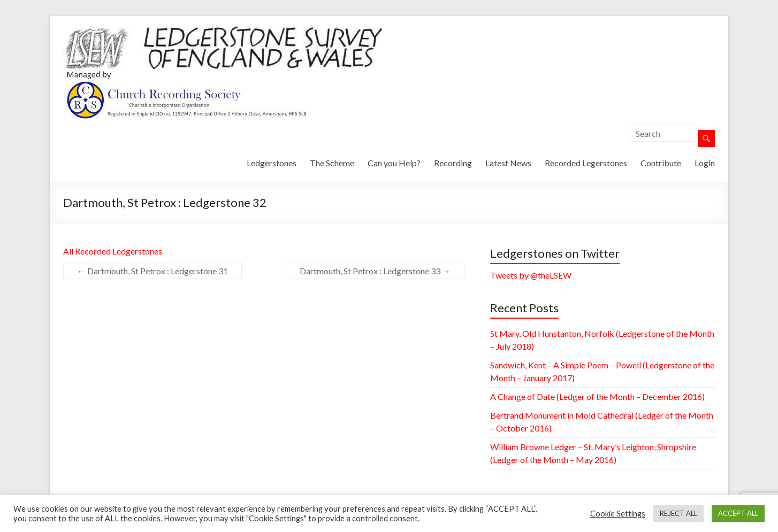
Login (705, 163)
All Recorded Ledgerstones (113, 251)
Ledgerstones (272, 163)
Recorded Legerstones (586, 163)
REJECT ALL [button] (678, 513)
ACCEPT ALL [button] (738, 513)
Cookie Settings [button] (618, 514)
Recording (453, 163)
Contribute (661, 163)
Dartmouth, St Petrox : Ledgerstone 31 (152, 271)
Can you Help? (394, 163)
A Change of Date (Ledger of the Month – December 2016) (597, 396)
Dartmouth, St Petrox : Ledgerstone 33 (375, 271)
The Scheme (332, 163)
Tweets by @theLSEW (531, 275)
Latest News (508, 163)
